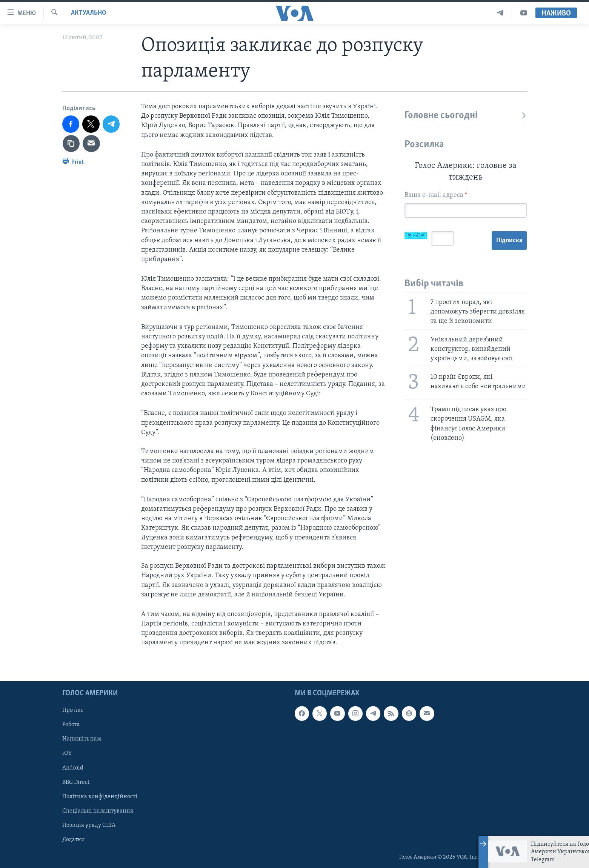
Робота (71, 725)
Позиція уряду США (89, 825)
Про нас (73, 710)
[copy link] (71, 144)
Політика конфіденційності (100, 796)
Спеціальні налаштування (98, 811)
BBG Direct (76, 782)
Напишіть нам (82, 739)
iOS (67, 753)
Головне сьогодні (466, 116)
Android (73, 768)
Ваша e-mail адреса (436, 195)
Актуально (89, 13)
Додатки (74, 839)
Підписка (509, 240)
